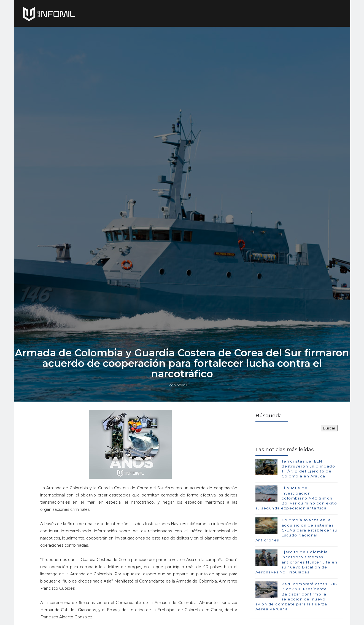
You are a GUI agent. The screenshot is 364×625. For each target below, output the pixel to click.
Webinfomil (178, 385)
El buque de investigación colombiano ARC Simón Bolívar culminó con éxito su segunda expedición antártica (296, 498)
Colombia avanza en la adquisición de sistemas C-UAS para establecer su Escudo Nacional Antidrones (296, 530)
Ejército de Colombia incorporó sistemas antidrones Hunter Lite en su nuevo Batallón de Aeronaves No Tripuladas (296, 562)
